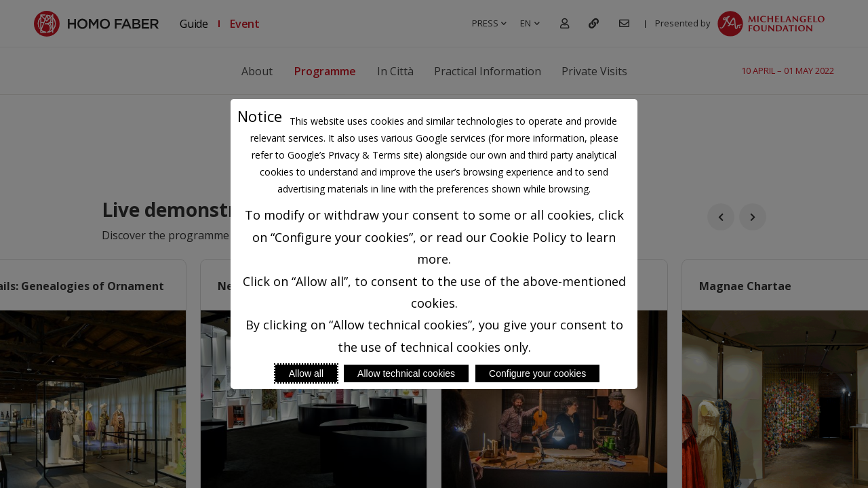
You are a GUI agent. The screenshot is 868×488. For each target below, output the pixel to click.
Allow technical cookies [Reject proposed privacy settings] (406, 373)
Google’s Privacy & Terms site (353, 155)
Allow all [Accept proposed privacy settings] (306, 373)
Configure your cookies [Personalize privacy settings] (537, 373)
